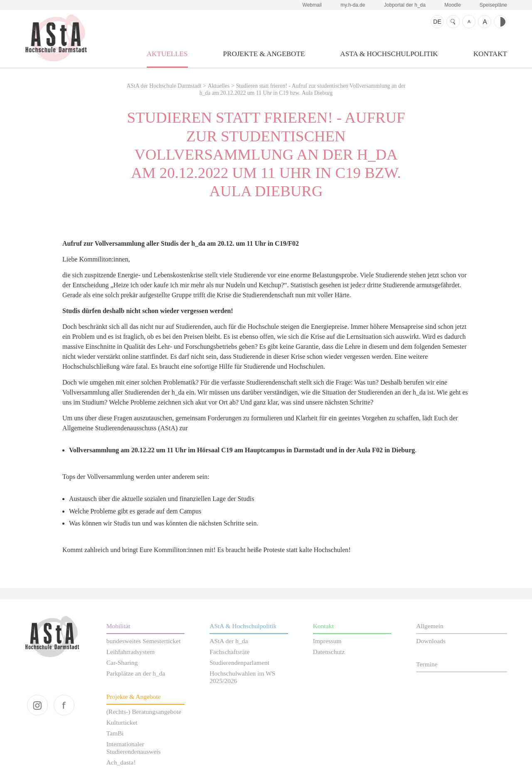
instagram (37, 705)
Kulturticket (122, 722)
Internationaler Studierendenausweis (134, 748)
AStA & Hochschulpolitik (389, 54)
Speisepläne (493, 5)
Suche (453, 22)
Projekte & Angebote (264, 54)
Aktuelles (167, 54)
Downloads (431, 641)
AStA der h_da (229, 641)
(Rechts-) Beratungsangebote (144, 712)
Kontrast (500, 22)
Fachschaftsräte (230, 652)
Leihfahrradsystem (131, 652)
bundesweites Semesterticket (144, 641)
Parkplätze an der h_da (136, 673)
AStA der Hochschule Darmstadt (56, 38)
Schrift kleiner (469, 22)
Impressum (327, 641)
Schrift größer (485, 22)
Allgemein (430, 626)
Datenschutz (329, 652)
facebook (64, 705)
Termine (427, 664)
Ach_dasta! (121, 762)
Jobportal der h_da (405, 5)
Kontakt (490, 54)
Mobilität (118, 626)
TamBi (115, 733)
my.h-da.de (353, 5)
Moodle (452, 5)
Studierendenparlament (239, 662)
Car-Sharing (122, 662)
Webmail (312, 5)
